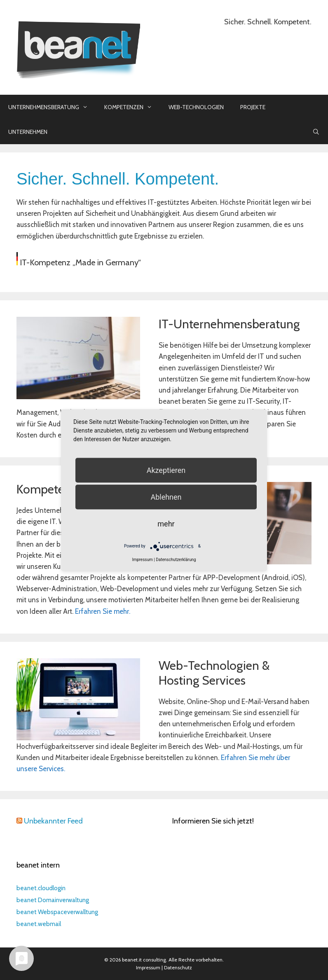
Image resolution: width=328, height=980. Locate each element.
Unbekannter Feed (53, 821)
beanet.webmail (39, 924)
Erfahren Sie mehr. (103, 611)
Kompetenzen (132, 107)
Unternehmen (28, 132)
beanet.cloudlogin (41, 888)
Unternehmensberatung (52, 107)
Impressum (148, 967)
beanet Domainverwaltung (53, 900)
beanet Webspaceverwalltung (57, 912)
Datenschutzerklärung (176, 559)
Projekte (253, 107)
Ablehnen (166, 497)
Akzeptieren (166, 470)
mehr (166, 523)
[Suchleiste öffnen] (316, 132)
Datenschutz (178, 967)
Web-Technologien (196, 107)
